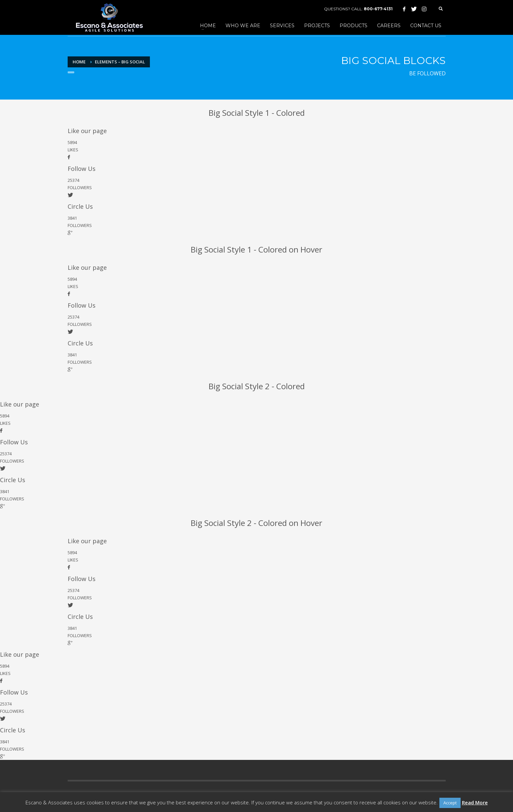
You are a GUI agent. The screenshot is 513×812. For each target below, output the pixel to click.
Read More (475, 802)
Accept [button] (450, 803)
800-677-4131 (378, 9)
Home (79, 62)
